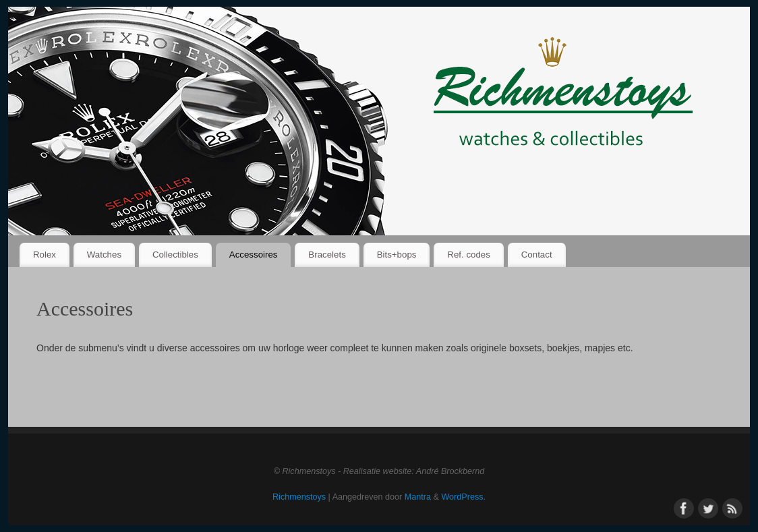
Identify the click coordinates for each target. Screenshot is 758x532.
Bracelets (327, 255)
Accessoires (254, 255)
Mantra (418, 497)
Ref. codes (469, 255)
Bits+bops (397, 255)
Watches (104, 255)
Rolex (45, 255)
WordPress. (463, 497)
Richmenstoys (299, 497)
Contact (537, 255)
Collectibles (175, 255)
